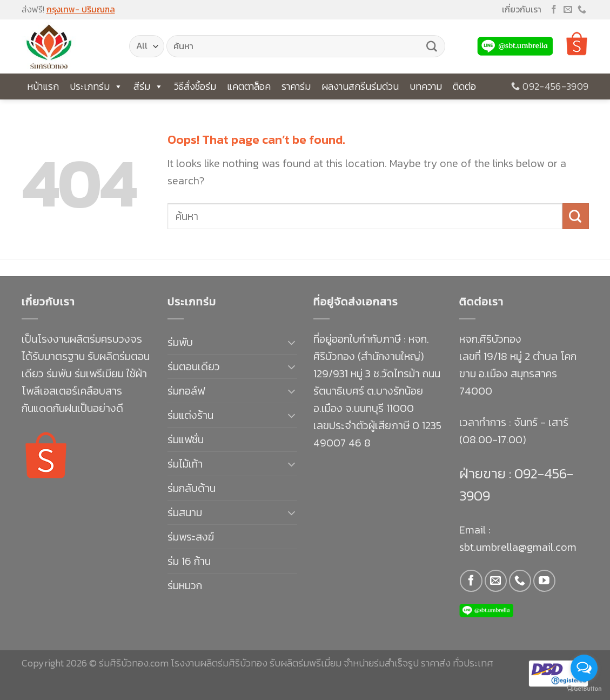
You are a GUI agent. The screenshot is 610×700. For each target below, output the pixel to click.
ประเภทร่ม (96, 86)
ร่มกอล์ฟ (186, 391)
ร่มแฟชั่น (186, 439)
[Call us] (582, 10)
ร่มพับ (180, 342)
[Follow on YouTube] (544, 581)
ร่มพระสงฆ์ (191, 537)
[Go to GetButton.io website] (584, 689)
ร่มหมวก (185, 585)
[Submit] (432, 46)
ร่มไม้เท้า (185, 464)
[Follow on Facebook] (554, 10)
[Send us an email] (568, 10)
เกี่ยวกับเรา (522, 9)
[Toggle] (291, 342)
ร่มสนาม (185, 512)
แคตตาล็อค (249, 86)
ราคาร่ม (296, 86)
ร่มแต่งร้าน (190, 415)
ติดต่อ (464, 86)
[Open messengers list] (584, 668)
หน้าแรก (43, 86)
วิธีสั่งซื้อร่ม (195, 86)
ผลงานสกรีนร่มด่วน (360, 86)
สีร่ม (148, 86)
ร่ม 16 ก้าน (189, 561)
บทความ (426, 86)
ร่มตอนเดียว (194, 366)
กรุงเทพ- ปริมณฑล (81, 9)
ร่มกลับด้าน (192, 488)
